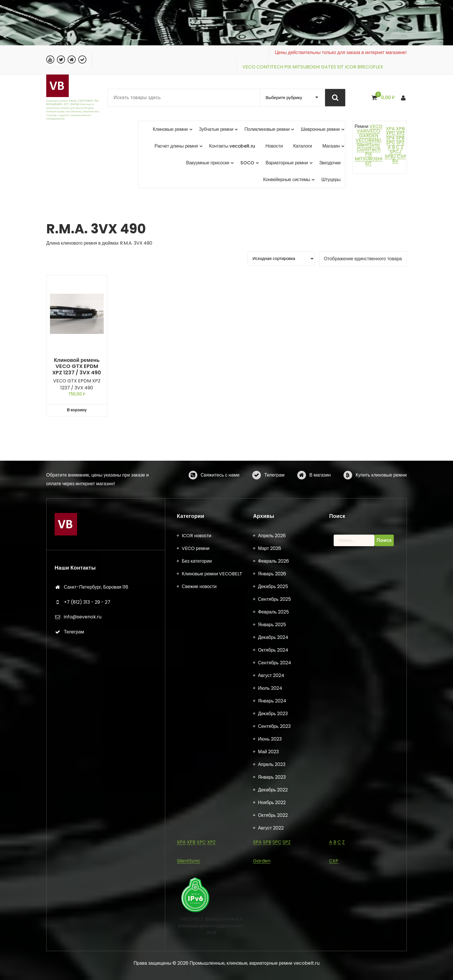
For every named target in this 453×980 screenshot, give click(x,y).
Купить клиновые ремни (381, 489)
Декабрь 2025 (273, 939)
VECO (249, 67)
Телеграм (274, 489)
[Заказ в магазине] (281, 259)
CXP (402, 156)
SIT (340, 67)
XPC (391, 133)
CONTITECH (270, 67)
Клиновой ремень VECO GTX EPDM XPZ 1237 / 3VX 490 (77, 366)
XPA (390, 129)
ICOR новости (196, 888)
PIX (288, 67)
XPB (400, 129)
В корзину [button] (77, 410)
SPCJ (396, 152)
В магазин (320, 489)
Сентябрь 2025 (274, 952)
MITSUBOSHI (306, 67)
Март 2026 (270, 901)
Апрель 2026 (272, 888)
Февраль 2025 (273, 964)
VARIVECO (368, 131)
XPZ (400, 133)
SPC (391, 143)
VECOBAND (368, 140)
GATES (328, 67)
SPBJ (390, 156)
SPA (391, 138)
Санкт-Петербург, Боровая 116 (96, 939)
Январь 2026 (272, 926)
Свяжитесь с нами (220, 489)
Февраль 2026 (273, 913)
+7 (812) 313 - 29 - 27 (87, 954)
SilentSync (368, 145)
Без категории (197, 913)
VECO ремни (196, 901)
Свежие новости (199, 939)
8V (395, 161)
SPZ (400, 143)
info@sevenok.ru (83, 969)
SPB (400, 138)
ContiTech (369, 149)
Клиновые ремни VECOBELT (212, 926)
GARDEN (369, 136)
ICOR (351, 67)
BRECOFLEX (370, 67)
